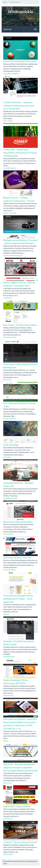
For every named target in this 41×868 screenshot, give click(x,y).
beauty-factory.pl (10, 213)
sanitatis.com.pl (9, 656)
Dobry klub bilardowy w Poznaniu (20, 61)
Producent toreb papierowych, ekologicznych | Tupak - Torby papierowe (18, 599)
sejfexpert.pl (8, 819)
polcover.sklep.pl (9, 570)
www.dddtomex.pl (10, 168)
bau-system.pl (8, 534)
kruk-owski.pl (8, 121)
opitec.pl (7, 29)
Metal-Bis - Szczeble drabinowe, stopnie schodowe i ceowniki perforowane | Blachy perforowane (20, 767)
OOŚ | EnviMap (11, 445)
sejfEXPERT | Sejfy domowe (17, 806)
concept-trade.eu (10, 419)
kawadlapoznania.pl (10, 498)
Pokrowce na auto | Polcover (17, 557)
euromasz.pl (8, 298)
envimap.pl (7, 457)
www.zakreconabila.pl (11, 73)
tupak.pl (6, 614)
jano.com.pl (7, 380)
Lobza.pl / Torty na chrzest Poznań (20, 842)
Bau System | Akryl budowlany (18, 522)
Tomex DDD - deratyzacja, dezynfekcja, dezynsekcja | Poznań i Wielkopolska (20, 153)
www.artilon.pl (9, 695)
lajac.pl (6, 741)
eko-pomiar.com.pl (10, 337)
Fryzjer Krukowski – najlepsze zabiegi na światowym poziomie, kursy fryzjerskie (19, 105)
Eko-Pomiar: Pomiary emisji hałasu (20, 325)
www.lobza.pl (8, 854)
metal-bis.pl (7, 783)
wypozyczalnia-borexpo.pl (13, 255)
